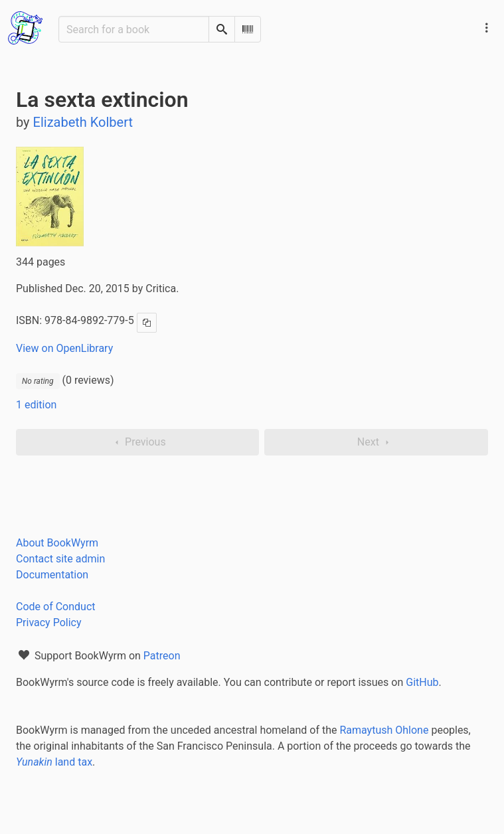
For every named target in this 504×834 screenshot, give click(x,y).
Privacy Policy (49, 623)
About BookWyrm (57, 543)
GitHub (422, 682)
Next (376, 442)
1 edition (36, 405)
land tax (54, 762)
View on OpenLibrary (64, 348)
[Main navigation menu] (487, 28)
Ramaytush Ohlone (384, 730)
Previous (137, 442)
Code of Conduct (56, 607)
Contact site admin (60, 559)
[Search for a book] (134, 29)
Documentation (52, 575)
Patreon (162, 656)
